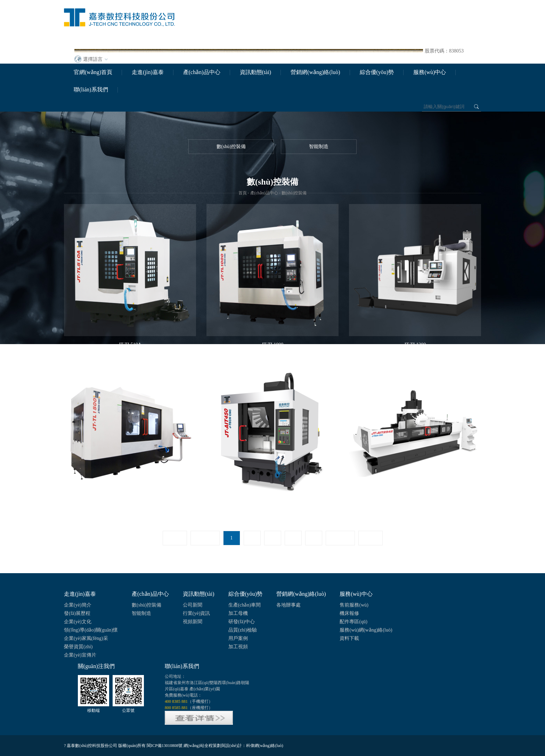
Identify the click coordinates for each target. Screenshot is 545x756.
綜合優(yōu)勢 (377, 72)
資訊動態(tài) (256, 72)
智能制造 (319, 147)
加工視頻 (238, 647)
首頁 (243, 193)
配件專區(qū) (353, 622)
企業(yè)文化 (78, 622)
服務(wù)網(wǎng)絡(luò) (366, 630)
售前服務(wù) (354, 605)
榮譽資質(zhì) (78, 647)
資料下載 (349, 638)
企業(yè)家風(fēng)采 (86, 638)
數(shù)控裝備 (231, 147)
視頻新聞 (193, 622)
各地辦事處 (288, 605)
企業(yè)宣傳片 (80, 655)
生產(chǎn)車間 (245, 605)
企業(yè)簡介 (78, 605)
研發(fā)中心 (242, 622)
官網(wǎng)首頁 (93, 72)
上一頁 (205, 538)
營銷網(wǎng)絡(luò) (315, 72)
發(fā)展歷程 (77, 613)
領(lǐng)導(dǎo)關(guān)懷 (91, 630)
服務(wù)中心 (430, 72)
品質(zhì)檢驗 (243, 630)
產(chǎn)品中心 (202, 72)
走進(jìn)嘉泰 (148, 72)
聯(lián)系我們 (91, 90)
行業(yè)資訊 (197, 613)
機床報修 (349, 613)
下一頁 (340, 538)
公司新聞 (193, 605)
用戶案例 (238, 638)
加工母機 (238, 613)
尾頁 (371, 538)
